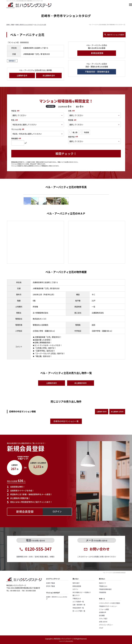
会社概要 (102, 615)
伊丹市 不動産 (51, 586)
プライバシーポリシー (106, 625)
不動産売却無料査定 (105, 589)
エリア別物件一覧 (78, 602)
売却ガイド (103, 583)
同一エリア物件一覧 (79, 611)
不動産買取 (103, 592)
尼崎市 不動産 (10, 25)
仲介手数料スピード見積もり (82, 592)
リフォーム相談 (104, 609)
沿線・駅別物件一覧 (79, 605)
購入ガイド (76, 595)
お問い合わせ (103, 622)
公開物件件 (22, 75)
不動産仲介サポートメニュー (108, 606)
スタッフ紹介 (103, 619)
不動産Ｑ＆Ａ (77, 598)
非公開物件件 (49, 75)
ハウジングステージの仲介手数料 (109, 603)
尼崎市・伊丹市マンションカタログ (24, 25)
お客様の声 (103, 612)
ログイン (75, 589)
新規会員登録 (77, 586)
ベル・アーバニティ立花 (40, 25)
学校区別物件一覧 (78, 608)
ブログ (101, 628)
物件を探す (76, 583)
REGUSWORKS (69, 641)
